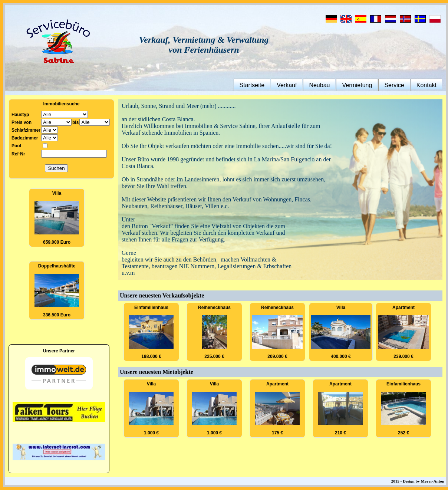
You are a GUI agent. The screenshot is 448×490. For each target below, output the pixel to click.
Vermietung (357, 85)
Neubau (319, 85)
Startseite (252, 85)
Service (394, 85)
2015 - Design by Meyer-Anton (418, 481)
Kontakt (426, 85)
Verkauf (287, 85)
